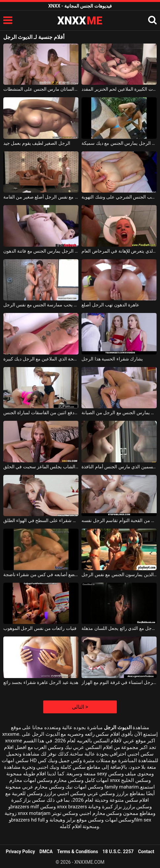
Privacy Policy (20, 852)
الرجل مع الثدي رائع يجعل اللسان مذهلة (119, 628)
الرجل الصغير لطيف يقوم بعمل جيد (37, 143)
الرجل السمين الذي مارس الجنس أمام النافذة (119, 467)
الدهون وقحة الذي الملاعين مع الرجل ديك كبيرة (41, 359)
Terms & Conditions (78, 852)
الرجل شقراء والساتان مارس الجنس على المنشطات (41, 89)
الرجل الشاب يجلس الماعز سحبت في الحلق (41, 467)
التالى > (80, 707)
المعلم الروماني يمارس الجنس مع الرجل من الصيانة (119, 413)
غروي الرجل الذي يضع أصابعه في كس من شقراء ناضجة (41, 574)
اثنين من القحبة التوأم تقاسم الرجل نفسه (119, 520)
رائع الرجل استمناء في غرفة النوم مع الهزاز (119, 682)
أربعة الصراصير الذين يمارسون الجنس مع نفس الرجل (119, 574)
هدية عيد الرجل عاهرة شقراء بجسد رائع (41, 682)
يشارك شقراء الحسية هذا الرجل (112, 359)
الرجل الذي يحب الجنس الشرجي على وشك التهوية (119, 197)
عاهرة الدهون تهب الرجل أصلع (110, 305)
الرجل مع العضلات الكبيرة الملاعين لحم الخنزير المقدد (119, 89)
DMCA (46, 852)
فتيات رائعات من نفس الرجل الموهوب (40, 628)
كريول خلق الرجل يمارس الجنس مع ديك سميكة (119, 143)
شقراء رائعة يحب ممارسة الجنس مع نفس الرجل (41, 305)
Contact (146, 852)
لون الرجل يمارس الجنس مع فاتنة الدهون (41, 251)
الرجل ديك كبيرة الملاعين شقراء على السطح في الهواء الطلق (41, 520)
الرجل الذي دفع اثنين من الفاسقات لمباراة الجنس (41, 413)
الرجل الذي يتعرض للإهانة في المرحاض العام (119, 251)
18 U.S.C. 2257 (118, 852)
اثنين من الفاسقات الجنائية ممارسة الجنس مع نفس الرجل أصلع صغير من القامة (41, 197)
